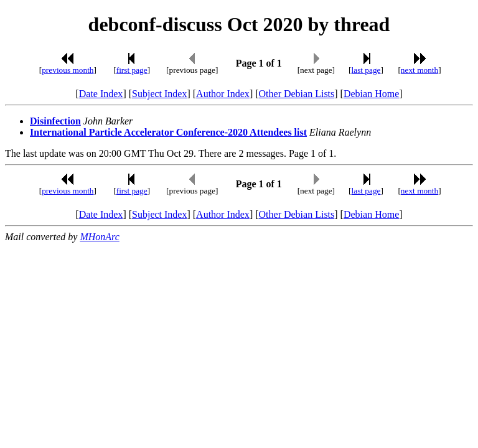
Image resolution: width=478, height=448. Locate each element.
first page (132, 70)
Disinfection (55, 121)
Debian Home (371, 94)
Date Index (101, 94)
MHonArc (99, 237)
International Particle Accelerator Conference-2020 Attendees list (168, 132)
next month (419, 70)
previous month (68, 70)
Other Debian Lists (297, 94)
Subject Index (159, 94)
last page (366, 70)
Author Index (223, 94)
